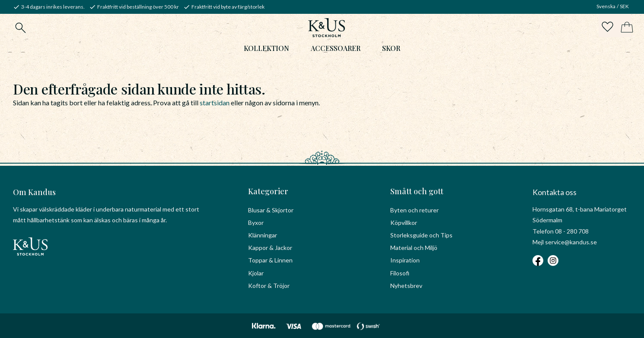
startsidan (215, 105)
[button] (606, 29)
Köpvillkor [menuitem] (404, 223)
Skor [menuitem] (391, 50)
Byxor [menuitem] (256, 223)
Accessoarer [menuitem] (336, 50)
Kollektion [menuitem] (266, 50)
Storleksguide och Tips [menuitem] (421, 235)
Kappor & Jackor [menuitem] (270, 248)
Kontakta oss (555, 192)
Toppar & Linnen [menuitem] (270, 260)
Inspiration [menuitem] (405, 260)
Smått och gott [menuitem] (417, 191)
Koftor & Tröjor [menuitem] (269, 286)
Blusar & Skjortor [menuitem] (271, 210)
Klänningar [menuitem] (263, 235)
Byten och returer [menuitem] (414, 210)
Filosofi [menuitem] (400, 273)
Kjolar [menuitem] (256, 273)
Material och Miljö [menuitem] (414, 248)
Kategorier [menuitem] (268, 191)
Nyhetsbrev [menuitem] (406, 286)
